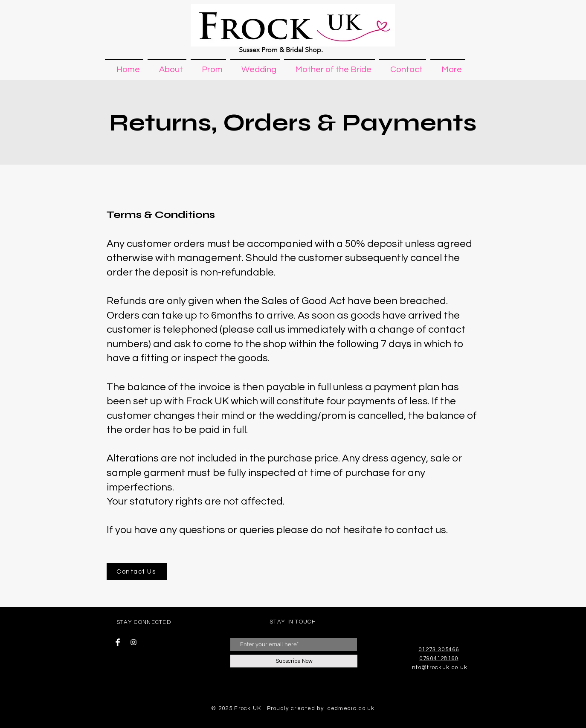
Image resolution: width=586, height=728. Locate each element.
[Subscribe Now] (294, 661)
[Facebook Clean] (118, 642)
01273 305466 (439, 650)
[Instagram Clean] (133, 642)
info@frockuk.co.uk (439, 667)
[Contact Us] (137, 571)
